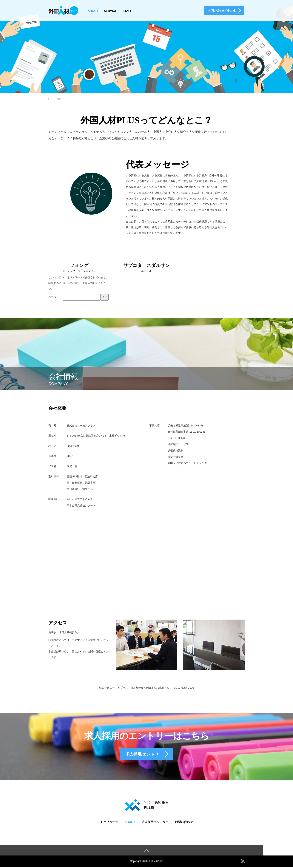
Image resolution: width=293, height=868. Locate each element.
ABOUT (93, 11)
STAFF (127, 11)
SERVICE (110, 11)
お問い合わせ (184, 823)
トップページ (109, 823)
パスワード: (74, 297)
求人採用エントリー (155, 823)
